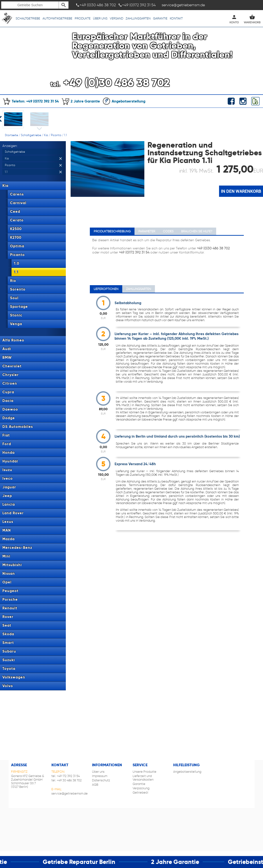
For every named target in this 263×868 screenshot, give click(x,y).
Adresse (19, 765)
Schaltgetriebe (28, 18)
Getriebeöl (140, 793)
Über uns (100, 18)
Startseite (11, 135)
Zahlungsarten (138, 18)
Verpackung (141, 788)
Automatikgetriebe (57, 18)
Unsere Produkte (144, 772)
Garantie (160, 18)
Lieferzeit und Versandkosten (143, 778)
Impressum (100, 776)
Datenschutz (101, 780)
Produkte (83, 18)
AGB (95, 785)
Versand (116, 18)
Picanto (56, 135)
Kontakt (176, 18)
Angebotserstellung (124, 101)
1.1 (65, 135)
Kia (46, 135)
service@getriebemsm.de (70, 793)
